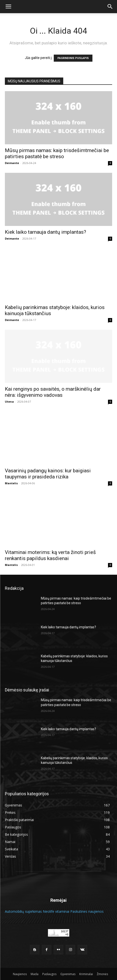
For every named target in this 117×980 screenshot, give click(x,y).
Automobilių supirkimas (23, 911)
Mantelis (11, 483)
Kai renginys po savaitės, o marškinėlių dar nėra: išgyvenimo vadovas (53, 392)
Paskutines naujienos (87, 911)
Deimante (12, 163)
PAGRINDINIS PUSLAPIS (73, 58)
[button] (8, 7)
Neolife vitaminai (56, 911)
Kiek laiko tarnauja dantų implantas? (45, 232)
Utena (9, 402)
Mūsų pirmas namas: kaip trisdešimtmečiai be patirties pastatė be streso (57, 153)
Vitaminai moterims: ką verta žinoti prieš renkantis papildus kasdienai (50, 555)
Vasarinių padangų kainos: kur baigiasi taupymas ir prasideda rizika (48, 474)
